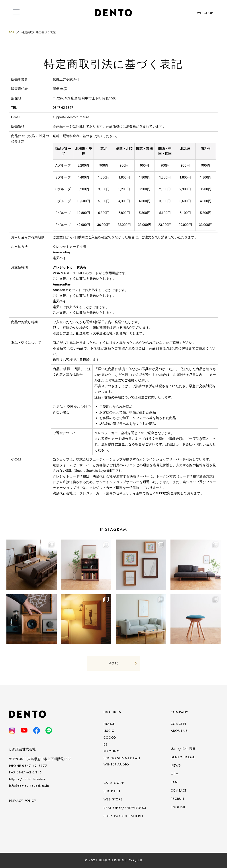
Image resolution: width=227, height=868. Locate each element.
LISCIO (109, 731)
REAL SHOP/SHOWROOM (125, 808)
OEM (175, 774)
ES (106, 744)
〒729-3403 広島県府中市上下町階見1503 (40, 759)
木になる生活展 (183, 749)
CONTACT (179, 790)
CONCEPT (178, 724)
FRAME (109, 724)
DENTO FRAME (183, 757)
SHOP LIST (112, 791)
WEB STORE (113, 799)
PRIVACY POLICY (23, 801)
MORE (113, 663)
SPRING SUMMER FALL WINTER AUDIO (122, 761)
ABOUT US (179, 731)
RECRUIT (177, 799)
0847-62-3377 (35, 766)
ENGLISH (178, 807)
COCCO (110, 738)
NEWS (176, 765)
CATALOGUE (114, 783)
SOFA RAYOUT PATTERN (123, 816)
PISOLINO (112, 751)
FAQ (174, 782)
